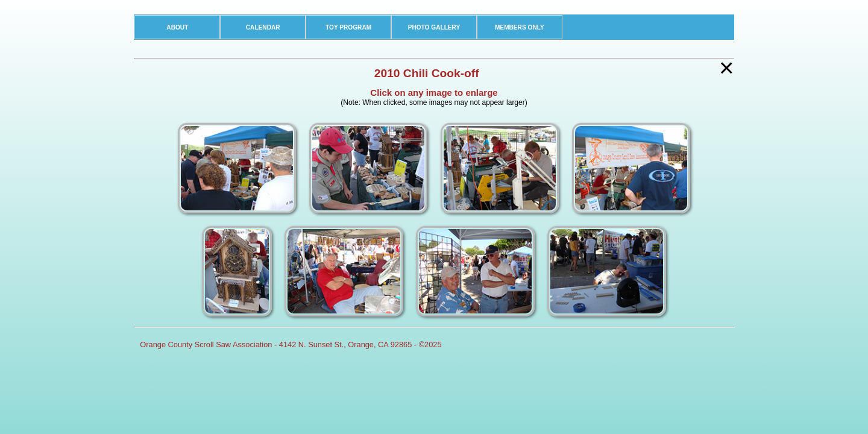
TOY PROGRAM (348, 27)
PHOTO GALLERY (434, 27)
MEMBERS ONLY (520, 27)
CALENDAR (263, 27)
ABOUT (177, 27)
